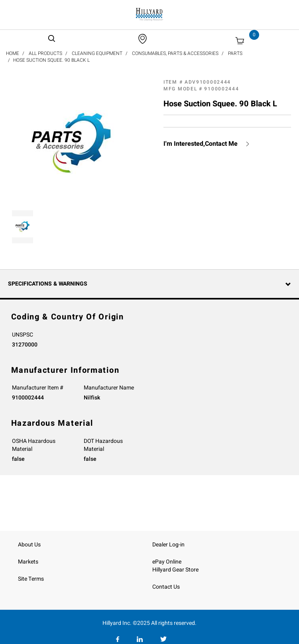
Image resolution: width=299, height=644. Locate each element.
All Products (45, 53)
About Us (29, 545)
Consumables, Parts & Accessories (175, 53)
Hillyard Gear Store (175, 570)
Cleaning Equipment (97, 53)
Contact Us (166, 587)
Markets (28, 562)
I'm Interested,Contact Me (201, 144)
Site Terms (31, 579)
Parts (235, 53)
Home (13, 53)
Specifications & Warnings (48, 284)
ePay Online (167, 562)
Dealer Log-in (168, 545)
